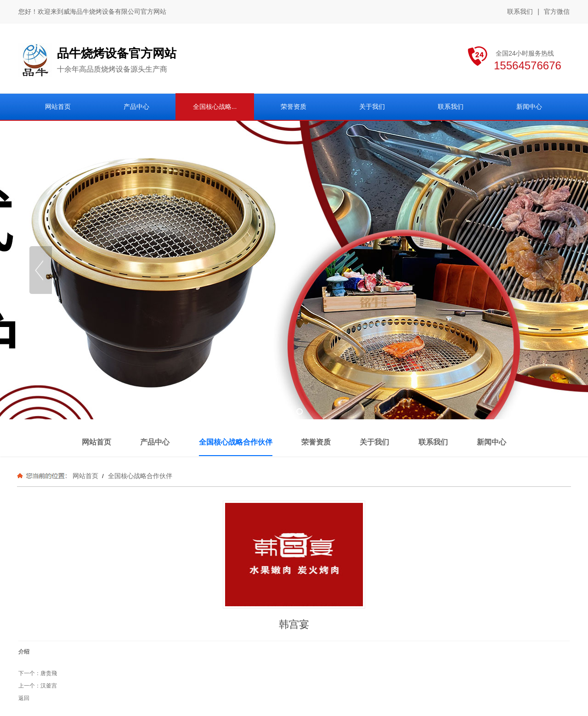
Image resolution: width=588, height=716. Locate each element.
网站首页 (85, 476)
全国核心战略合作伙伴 (139, 476)
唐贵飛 (49, 673)
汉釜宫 (49, 686)
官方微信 (557, 12)
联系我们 (520, 11)
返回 (24, 698)
